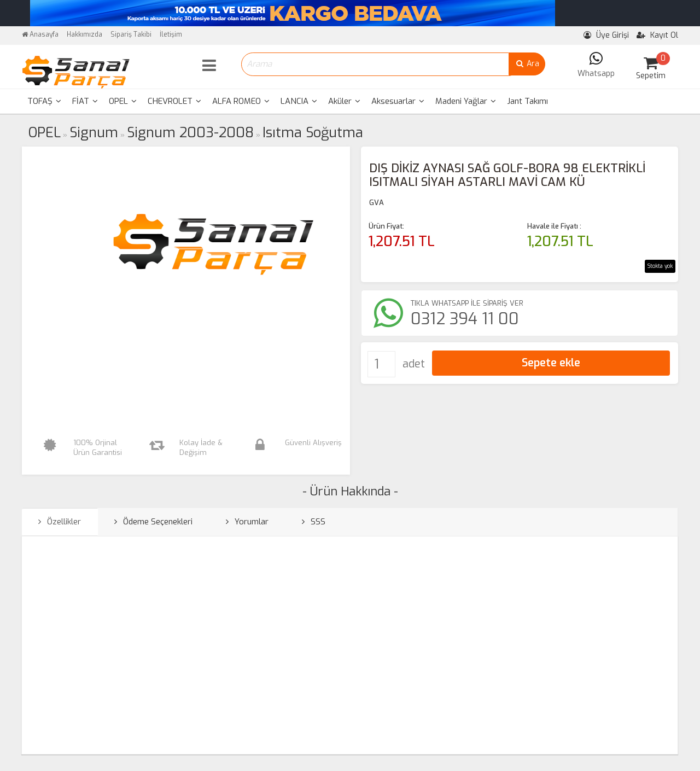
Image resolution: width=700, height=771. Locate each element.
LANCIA (299, 101)
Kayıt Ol (657, 35)
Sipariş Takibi (131, 34)
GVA (377, 203)
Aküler (344, 101)
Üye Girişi (606, 35)
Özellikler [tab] (60, 522)
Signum (94, 133)
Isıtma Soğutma (313, 133)
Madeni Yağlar (466, 101)
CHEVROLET (174, 101)
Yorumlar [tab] (247, 522)
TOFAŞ (44, 101)
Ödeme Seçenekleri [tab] (153, 522)
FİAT (85, 101)
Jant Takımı (527, 101)
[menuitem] (44, 101)
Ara (527, 64)
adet (414, 364)
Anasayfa (40, 34)
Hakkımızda (84, 34)
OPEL (123, 101)
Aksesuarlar (398, 101)
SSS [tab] (314, 522)
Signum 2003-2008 (190, 133)
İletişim (171, 34)
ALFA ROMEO (241, 101)
